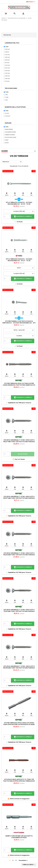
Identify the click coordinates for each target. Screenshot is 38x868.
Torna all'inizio (29, 865)
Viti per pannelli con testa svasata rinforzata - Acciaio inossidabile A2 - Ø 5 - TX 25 (19, 323)
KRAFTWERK (9, 129)
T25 (6, 95)
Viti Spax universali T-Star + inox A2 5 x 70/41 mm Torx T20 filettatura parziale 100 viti (19, 611)
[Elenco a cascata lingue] (31, 2)
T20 (6, 100)
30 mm (8, 76)
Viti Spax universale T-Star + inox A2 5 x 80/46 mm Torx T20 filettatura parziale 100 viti (19, 668)
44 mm (8, 65)
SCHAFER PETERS (11, 132)
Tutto (7, 47)
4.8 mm (8, 116)
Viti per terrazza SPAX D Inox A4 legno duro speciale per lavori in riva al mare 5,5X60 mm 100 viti (19, 724)
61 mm (7, 63)
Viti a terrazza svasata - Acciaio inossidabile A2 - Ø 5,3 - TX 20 (19, 260)
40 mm (8, 73)
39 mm (8, 49)
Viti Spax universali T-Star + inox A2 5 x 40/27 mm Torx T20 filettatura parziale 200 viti (19, 442)
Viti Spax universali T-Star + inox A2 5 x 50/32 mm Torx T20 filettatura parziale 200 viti (19, 555)
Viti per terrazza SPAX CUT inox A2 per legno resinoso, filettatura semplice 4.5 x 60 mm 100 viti (19, 385)
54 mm (8, 68)
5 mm (7, 113)
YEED (7, 140)
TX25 (7, 97)
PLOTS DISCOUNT (11, 137)
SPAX (7, 143)
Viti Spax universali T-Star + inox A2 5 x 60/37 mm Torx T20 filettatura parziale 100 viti (19, 498)
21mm (7, 52)
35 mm (8, 71)
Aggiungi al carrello (23, 217)
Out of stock (23, 454)
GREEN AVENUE (10, 135)
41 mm (7, 81)
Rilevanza (12, 162)
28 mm (8, 60)
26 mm (8, 57)
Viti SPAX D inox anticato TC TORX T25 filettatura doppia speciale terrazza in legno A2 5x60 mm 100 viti (19, 781)
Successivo (24, 860)
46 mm (8, 79)
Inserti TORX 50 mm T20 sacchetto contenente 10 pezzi (19, 837)
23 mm (8, 55)
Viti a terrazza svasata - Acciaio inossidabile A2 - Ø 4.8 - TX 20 (19, 203)
